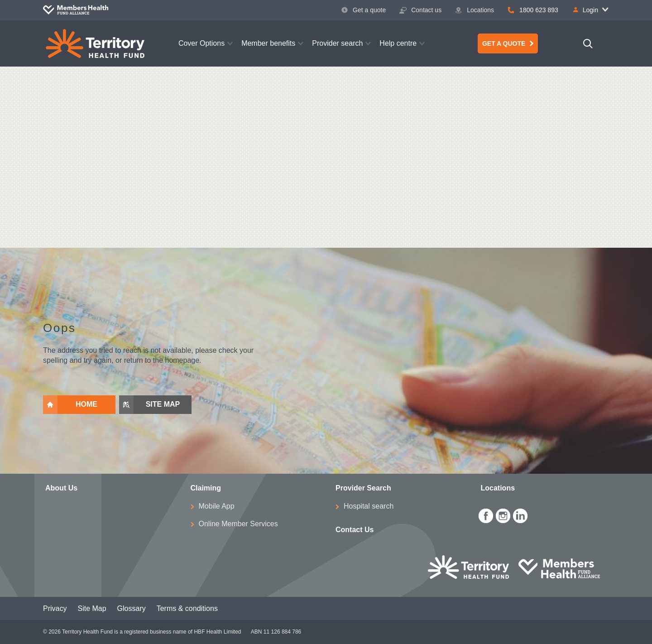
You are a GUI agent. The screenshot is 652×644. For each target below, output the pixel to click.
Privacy (55, 608)
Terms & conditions (187, 608)
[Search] (588, 43)
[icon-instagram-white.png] (503, 514)
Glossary (132, 608)
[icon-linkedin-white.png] (520, 514)
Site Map (92, 608)
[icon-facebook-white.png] (486, 514)
